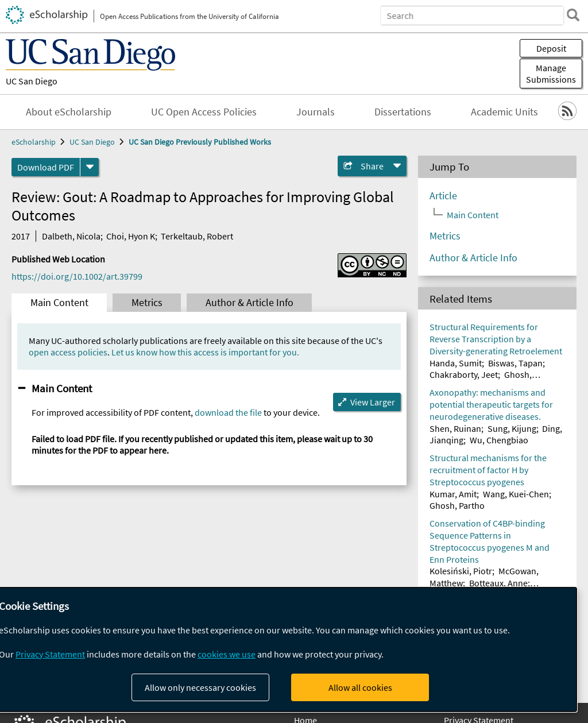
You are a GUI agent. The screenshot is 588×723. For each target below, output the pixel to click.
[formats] (90, 167)
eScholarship (34, 142)
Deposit (551, 48)
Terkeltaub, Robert (197, 236)
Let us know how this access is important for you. (205, 352)
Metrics (147, 303)
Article (443, 196)
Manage (551, 74)
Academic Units (504, 112)
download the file (228, 412)
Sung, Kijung (512, 428)
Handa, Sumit (456, 363)
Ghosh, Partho (457, 505)
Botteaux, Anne (498, 583)
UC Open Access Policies (204, 112)
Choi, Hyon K (131, 236)
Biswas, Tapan (515, 363)
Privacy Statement (50, 654)
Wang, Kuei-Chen (516, 494)
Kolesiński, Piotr (461, 571)
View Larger (373, 402)
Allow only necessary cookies (200, 687)
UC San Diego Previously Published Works (200, 142)
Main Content (59, 303)
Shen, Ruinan (455, 428)
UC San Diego (32, 81)
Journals (316, 112)
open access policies (68, 352)
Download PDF (46, 167)
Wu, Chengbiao (499, 440)
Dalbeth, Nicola (71, 236)
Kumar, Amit (453, 494)
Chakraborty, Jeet (464, 374)
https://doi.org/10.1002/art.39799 (77, 276)
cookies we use (227, 654)
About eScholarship (69, 112)
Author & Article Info (249, 303)
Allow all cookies (360, 687)
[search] (573, 15)
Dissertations (403, 112)
